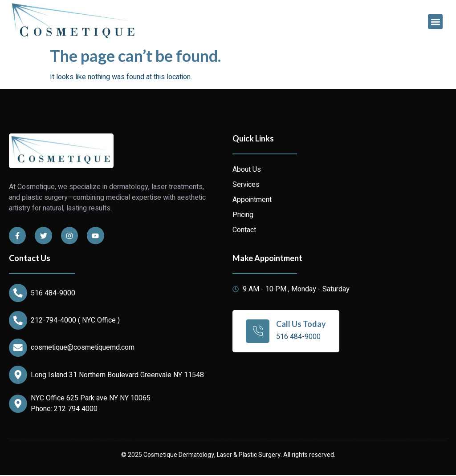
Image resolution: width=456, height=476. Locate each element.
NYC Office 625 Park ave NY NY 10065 (91, 399)
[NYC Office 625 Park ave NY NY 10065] (18, 405)
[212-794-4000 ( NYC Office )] (18, 321)
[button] (435, 22)
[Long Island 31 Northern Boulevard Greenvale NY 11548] (18, 376)
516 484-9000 (53, 293)
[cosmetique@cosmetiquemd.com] (18, 348)
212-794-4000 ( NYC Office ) (76, 321)
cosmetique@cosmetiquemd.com (83, 348)
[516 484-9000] (18, 293)
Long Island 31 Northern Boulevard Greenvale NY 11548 (118, 376)
